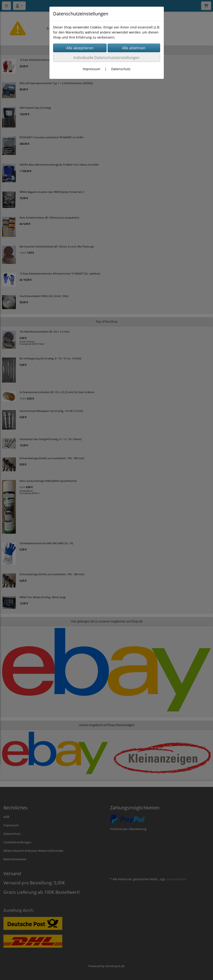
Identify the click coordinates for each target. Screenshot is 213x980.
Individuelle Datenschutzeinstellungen (106, 58)
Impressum (91, 69)
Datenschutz (121, 69)
